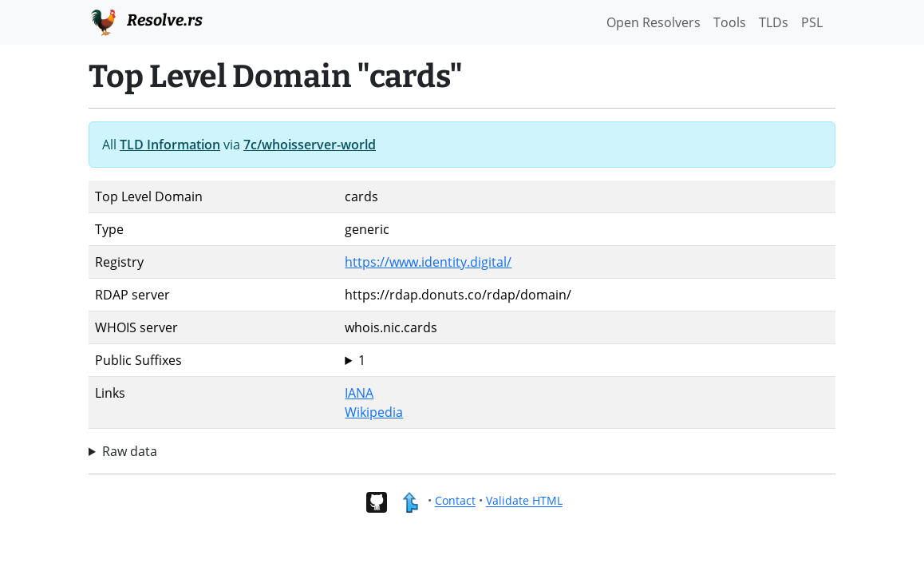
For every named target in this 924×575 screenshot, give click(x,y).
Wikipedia (374, 412)
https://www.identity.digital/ (428, 262)
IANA (359, 393)
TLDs (774, 22)
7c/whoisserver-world (310, 145)
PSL (812, 22)
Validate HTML (524, 501)
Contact (455, 501)
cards (587, 360)
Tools (730, 22)
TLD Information (170, 145)
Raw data (130, 451)
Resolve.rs (146, 21)
